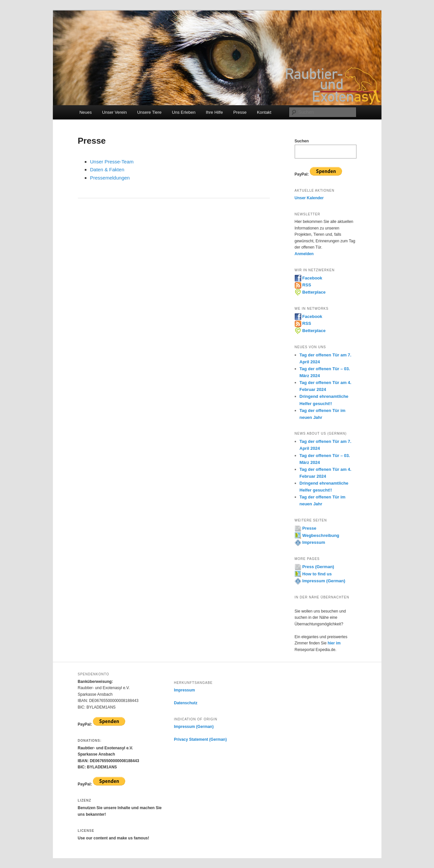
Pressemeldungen (110, 178)
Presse (240, 112)
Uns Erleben (184, 112)
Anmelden (304, 254)
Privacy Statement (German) (200, 739)
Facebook (308, 278)
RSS (303, 285)
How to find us (313, 574)
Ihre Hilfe (214, 112)
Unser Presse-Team (112, 162)
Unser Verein (114, 112)
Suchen (302, 141)
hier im (334, 643)
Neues (86, 112)
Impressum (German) (320, 581)
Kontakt (264, 112)
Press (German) (314, 567)
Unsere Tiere (149, 112)
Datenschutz (185, 703)
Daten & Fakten (107, 169)
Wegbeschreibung (317, 535)
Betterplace (310, 292)
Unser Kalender (309, 198)
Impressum (310, 542)
